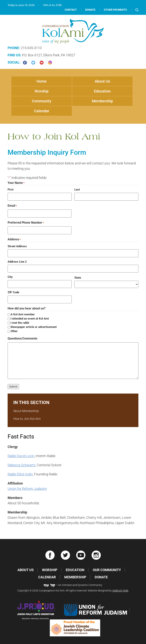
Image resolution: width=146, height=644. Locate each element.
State (78, 278)
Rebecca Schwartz (21, 465)
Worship (42, 91)
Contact (71, 10)
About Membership (26, 411)
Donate (90, 10)
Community (42, 101)
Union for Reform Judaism (27, 489)
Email (12, 206)
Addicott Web (120, 591)
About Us (102, 81)
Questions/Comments (22, 338)
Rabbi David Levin (21, 456)
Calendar (42, 111)
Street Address (17, 246)
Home (42, 81)
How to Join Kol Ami (27, 419)
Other (14, 331)
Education (102, 91)
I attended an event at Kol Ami (30, 319)
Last (77, 190)
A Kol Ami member (23, 314)
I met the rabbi (20, 323)
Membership (102, 101)
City (10, 277)
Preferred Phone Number (26, 223)
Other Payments (115, 10)
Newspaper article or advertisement (34, 327)
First (11, 190)
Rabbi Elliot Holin (20, 474)
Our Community (107, 570)
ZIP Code (13, 292)
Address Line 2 (17, 262)
